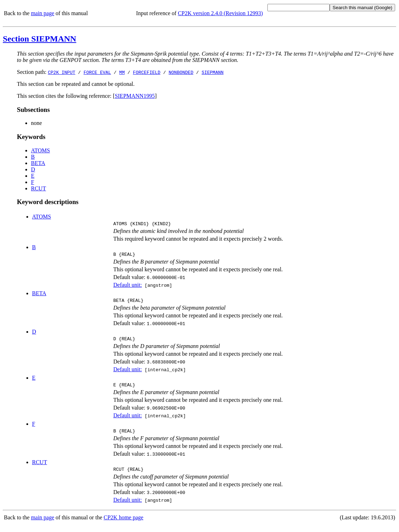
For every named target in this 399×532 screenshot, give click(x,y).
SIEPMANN (213, 72)
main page (43, 13)
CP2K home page (124, 525)
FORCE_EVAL (97, 72)
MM (122, 72)
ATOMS (40, 150)
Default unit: (128, 287)
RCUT (39, 188)
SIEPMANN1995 (135, 96)
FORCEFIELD (147, 72)
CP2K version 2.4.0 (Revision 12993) (220, 13)
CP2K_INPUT (62, 72)
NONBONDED (181, 72)
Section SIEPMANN (40, 39)
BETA (38, 163)
